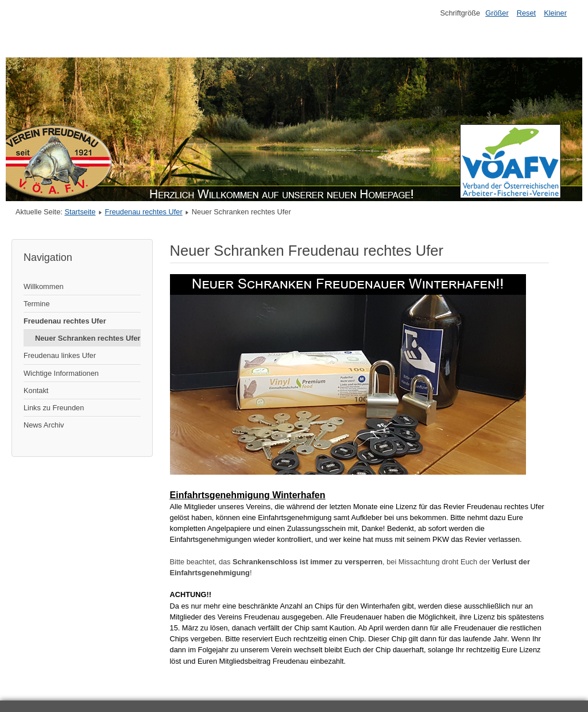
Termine (37, 304)
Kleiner (555, 13)
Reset (526, 13)
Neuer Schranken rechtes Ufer (88, 338)
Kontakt (36, 390)
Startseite (80, 212)
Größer (497, 13)
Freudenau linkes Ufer (60, 355)
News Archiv (44, 425)
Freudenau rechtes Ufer (144, 212)
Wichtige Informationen (61, 373)
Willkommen (44, 286)
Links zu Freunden (54, 408)
